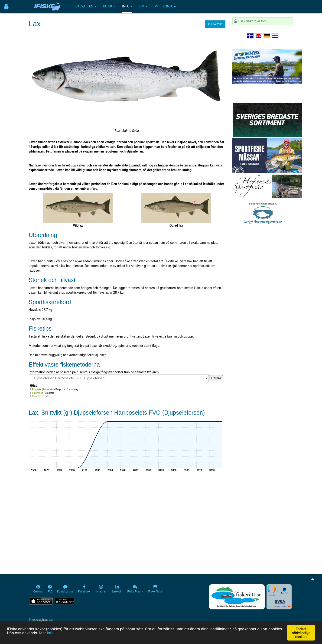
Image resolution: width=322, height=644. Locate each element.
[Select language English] (259, 36)
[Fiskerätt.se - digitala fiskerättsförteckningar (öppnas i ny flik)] (237, 597)
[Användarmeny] (6, 6)
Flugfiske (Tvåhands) (43, 389)
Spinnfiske (38, 393)
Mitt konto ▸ (165, 6)
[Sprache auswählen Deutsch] (267, 36)
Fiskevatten (85, 6)
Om (143, 6)
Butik (109, 6)
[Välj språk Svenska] (250, 36)
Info (127, 6)
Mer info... (48, 633)
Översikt (215, 24)
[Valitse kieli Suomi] (275, 36)
